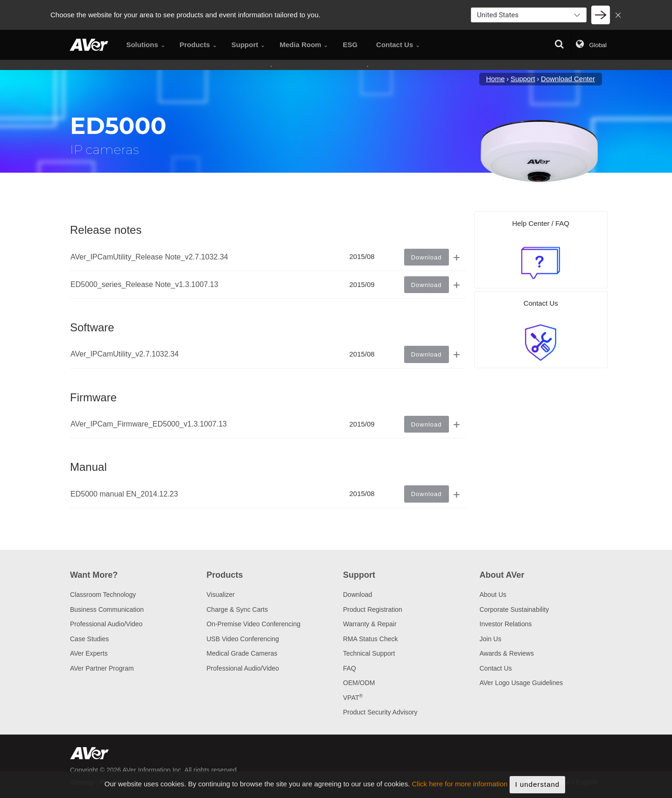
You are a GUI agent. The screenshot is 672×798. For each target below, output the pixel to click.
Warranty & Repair (370, 624)
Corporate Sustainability (514, 609)
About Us (493, 595)
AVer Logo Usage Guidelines (521, 683)
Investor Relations (506, 624)
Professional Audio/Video (106, 624)
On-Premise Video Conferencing (254, 624)
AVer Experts (89, 653)
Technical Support (369, 653)
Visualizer (221, 595)
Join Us (491, 639)
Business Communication (107, 609)
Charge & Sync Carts (238, 609)
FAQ (350, 668)
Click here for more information (460, 784)
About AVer (502, 575)
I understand (537, 784)
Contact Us (496, 668)
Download (357, 595)
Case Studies (89, 639)
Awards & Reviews (507, 653)
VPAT (353, 698)
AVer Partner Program (102, 668)
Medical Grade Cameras (242, 653)
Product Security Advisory (380, 712)
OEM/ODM (359, 683)
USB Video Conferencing (243, 639)
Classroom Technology (103, 595)
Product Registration (373, 609)
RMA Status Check (371, 639)
